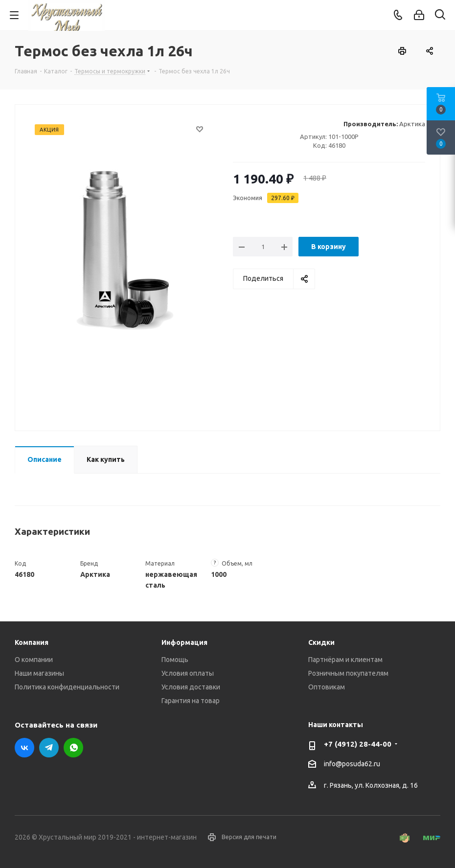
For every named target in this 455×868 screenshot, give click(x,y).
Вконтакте (24, 748)
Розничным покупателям (348, 673)
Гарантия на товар (191, 701)
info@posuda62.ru (352, 764)
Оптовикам (327, 687)
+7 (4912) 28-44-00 (358, 744)
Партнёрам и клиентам (345, 660)
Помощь (175, 660)
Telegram (49, 748)
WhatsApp (73, 748)
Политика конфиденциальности (67, 687)
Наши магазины (39, 673)
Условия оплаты (188, 673)
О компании (34, 660)
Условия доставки (191, 687)
